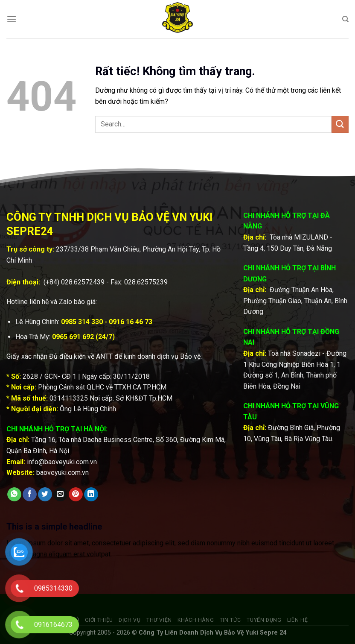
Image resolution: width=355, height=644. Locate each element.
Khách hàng (196, 620)
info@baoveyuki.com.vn (62, 462)
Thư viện (159, 620)
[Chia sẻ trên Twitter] (45, 495)
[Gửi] (340, 124)
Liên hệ (297, 620)
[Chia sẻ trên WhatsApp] (14, 495)
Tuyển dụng (264, 620)
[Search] (345, 19)
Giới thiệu (99, 620)
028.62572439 (83, 282)
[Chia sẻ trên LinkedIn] (91, 495)
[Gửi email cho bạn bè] (60, 495)
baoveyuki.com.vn (63, 473)
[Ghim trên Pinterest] (76, 495)
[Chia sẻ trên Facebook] (30, 495)
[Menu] (12, 19)
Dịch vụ (129, 620)
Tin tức (230, 620)
